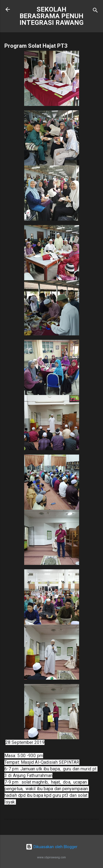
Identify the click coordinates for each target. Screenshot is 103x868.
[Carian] (95, 11)
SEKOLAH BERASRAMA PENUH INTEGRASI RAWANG (51, 16)
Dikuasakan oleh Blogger (52, 847)
